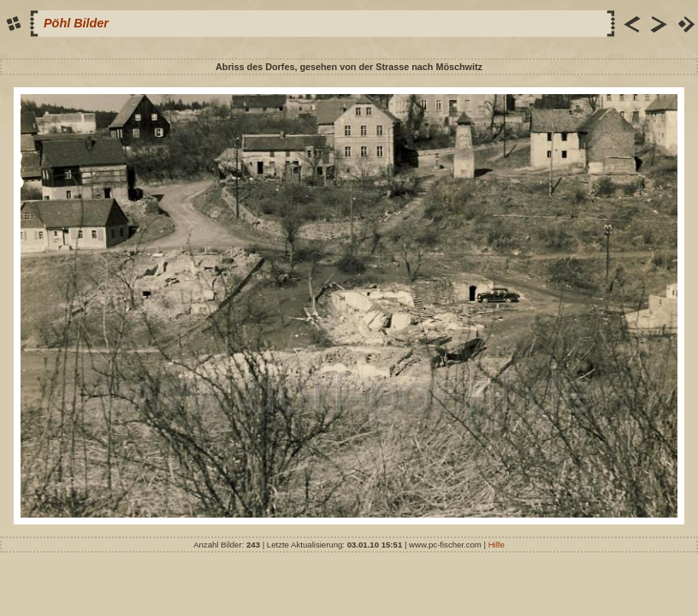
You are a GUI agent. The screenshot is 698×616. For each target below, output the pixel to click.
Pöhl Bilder (76, 23)
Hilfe (497, 545)
